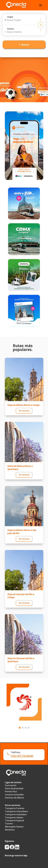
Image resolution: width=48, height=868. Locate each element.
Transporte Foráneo (15, 808)
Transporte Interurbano (16, 811)
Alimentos (10, 830)
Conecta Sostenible (14, 795)
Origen (10, 17)
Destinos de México (14, 798)
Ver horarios (24, 411)
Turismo (9, 824)
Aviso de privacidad (14, 788)
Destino (11, 29)
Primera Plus (11, 791)
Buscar (24, 45)
